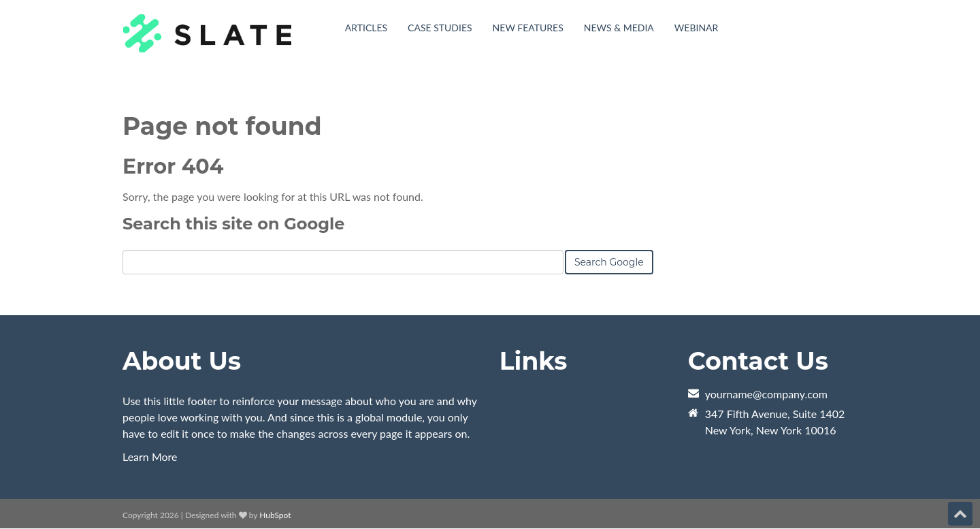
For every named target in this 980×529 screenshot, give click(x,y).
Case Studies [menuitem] (440, 28)
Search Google (609, 262)
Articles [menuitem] (366, 28)
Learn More (150, 456)
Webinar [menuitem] (697, 28)
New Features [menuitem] (528, 28)
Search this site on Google (233, 224)
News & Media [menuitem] (619, 28)
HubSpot (275, 515)
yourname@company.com (766, 394)
